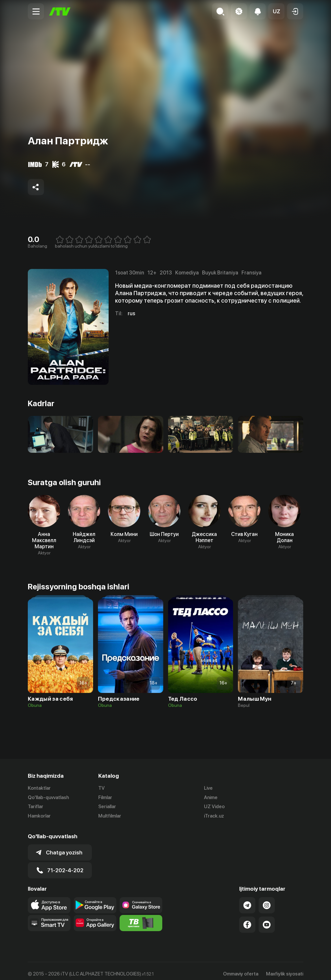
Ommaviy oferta (241, 968)
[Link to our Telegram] (247, 899)
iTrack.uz (214, 816)
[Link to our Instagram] (267, 899)
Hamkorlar (39, 816)
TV (101, 788)
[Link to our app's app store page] (49, 899)
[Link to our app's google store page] (95, 899)
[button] (276, 11)
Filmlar (105, 797)
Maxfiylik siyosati (285, 968)
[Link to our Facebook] (247, 919)
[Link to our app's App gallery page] (95, 917)
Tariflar (36, 807)
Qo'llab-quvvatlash (48, 797)
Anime (211, 797)
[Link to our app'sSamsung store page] (141, 899)
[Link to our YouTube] (267, 919)
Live (208, 788)
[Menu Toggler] (36, 11)
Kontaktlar (39, 788)
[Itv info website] (141, 917)
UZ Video (214, 807)
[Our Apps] (49, 917)
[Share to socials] (36, 187)
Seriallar (107, 807)
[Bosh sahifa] (60, 11)
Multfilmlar (110, 816)
